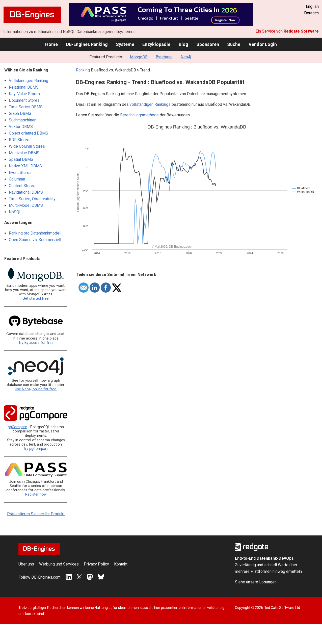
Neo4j (186, 57)
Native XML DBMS (25, 166)
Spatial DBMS (21, 159)
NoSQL (15, 212)
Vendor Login (263, 44)
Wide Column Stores (27, 146)
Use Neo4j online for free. (36, 389)
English (312, 6)
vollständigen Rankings (150, 104)
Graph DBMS (20, 113)
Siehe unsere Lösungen (256, 582)
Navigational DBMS (26, 192)
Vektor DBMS (21, 127)
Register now (36, 494)
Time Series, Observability (32, 199)
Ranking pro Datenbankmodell (35, 233)
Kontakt (121, 564)
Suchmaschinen (23, 120)
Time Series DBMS (26, 107)
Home (51, 44)
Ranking (83, 70)
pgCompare (17, 427)
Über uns (26, 564)
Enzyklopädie (156, 44)
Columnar (17, 179)
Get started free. (36, 299)
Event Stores (20, 173)
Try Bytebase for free (36, 343)
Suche (234, 44)
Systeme (125, 44)
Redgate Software (301, 31)
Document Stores (24, 100)
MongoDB (139, 57)
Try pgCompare (36, 449)
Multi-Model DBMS (26, 205)
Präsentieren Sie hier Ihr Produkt (36, 514)
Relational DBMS (24, 87)
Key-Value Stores (24, 94)
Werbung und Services (59, 564)
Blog (183, 44)
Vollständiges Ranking (29, 81)
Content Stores (22, 186)
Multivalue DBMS (24, 153)
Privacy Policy (96, 564)
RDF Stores (19, 140)
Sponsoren (208, 44)
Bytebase (164, 57)
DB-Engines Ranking (87, 44)
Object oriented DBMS (29, 133)
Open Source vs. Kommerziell (35, 240)
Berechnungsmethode (139, 115)
